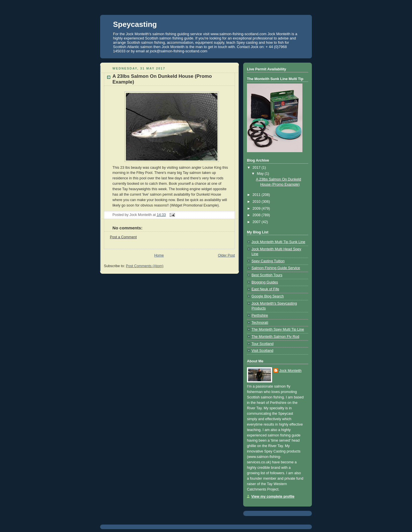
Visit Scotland (262, 351)
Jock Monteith (290, 371)
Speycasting (135, 24)
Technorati (260, 323)
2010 (257, 202)
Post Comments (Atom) (145, 266)
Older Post (226, 255)
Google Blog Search (268, 296)
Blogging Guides (265, 282)
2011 (257, 195)
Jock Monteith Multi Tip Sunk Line (278, 242)
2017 (257, 168)
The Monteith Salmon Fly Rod (275, 337)
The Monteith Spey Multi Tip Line (278, 329)
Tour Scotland (263, 344)
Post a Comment (123, 237)
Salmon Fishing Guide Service (276, 268)
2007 (257, 222)
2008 (257, 215)
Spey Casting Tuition (268, 261)
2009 (257, 209)
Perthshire (260, 315)
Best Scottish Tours (267, 275)
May (261, 174)
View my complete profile (273, 497)
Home (159, 255)
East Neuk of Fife (265, 289)
